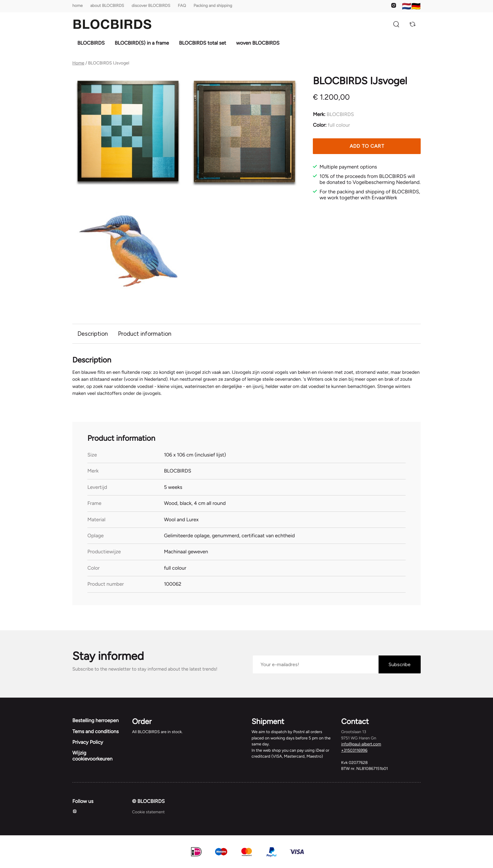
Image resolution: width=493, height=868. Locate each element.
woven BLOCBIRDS (258, 43)
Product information (146, 334)
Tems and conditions (95, 734)
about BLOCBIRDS (107, 6)
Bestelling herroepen (95, 723)
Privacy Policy (88, 744)
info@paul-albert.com (361, 747)
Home (78, 63)
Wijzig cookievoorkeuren (92, 758)
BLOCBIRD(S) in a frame (142, 43)
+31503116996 (354, 753)
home (78, 6)
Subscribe (400, 667)
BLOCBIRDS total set (202, 43)
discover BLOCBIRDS (151, 6)
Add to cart (367, 146)
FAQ (182, 6)
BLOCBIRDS (91, 43)
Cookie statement (148, 815)
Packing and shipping (213, 6)
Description (93, 334)
